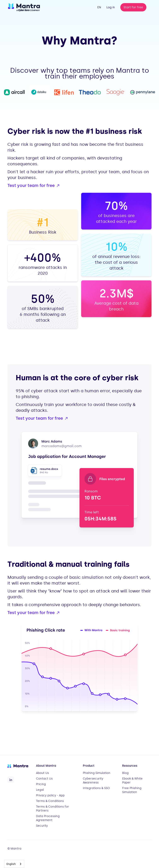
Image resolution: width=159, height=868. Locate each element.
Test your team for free (31, 185)
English (11, 864)
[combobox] (14, 864)
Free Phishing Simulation (132, 790)
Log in (111, 7)
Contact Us (44, 779)
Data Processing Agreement (48, 818)
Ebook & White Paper (132, 781)
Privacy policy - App (50, 795)
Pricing (41, 784)
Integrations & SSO (96, 788)
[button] (99, 7)
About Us (42, 773)
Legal (40, 790)
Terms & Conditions (50, 801)
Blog (125, 773)
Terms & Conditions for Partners (52, 809)
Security (42, 826)
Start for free (133, 7)
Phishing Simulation (97, 773)
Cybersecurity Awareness (93, 781)
